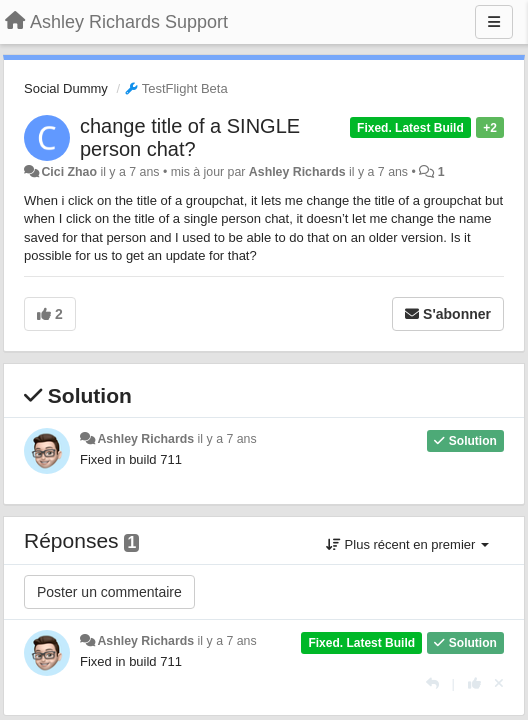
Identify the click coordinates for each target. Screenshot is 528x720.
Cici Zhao (69, 172)
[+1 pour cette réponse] (474, 683)
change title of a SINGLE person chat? (190, 137)
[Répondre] (432, 683)
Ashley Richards (297, 172)
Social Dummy (66, 88)
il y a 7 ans (227, 439)
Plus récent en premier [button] (407, 544)
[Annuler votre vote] (499, 683)
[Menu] (494, 22)
